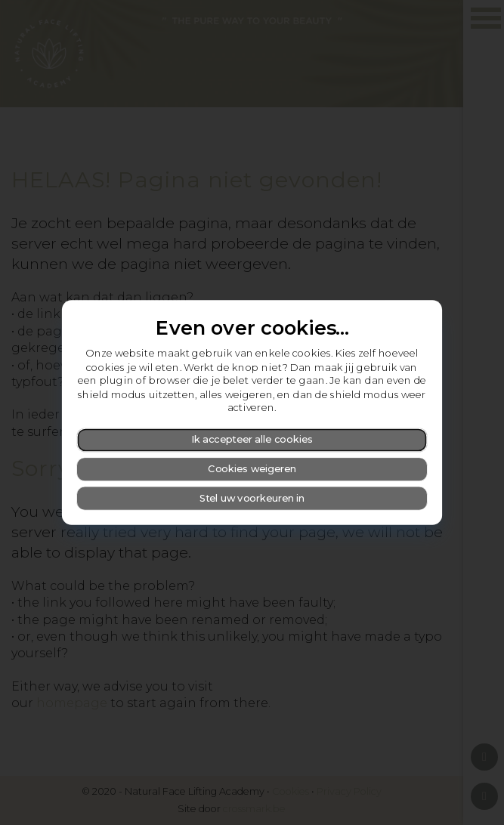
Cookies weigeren (252, 469)
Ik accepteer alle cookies (252, 439)
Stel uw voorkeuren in (252, 497)
